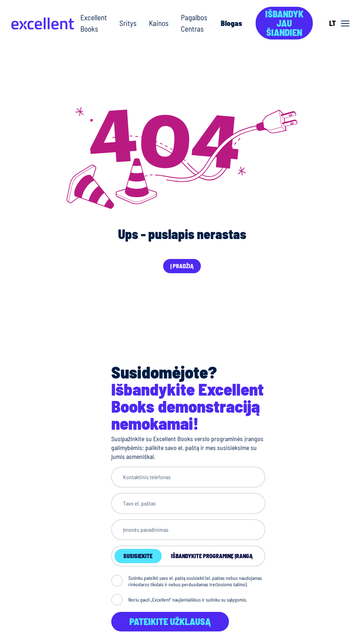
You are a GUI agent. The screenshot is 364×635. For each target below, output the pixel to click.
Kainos (159, 23)
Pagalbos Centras (194, 23)
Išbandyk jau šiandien (284, 23)
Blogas (231, 23)
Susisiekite (138, 556)
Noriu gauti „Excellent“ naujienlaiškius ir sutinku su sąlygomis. (188, 600)
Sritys (128, 23)
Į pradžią (182, 266)
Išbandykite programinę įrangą (212, 556)
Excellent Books (94, 23)
